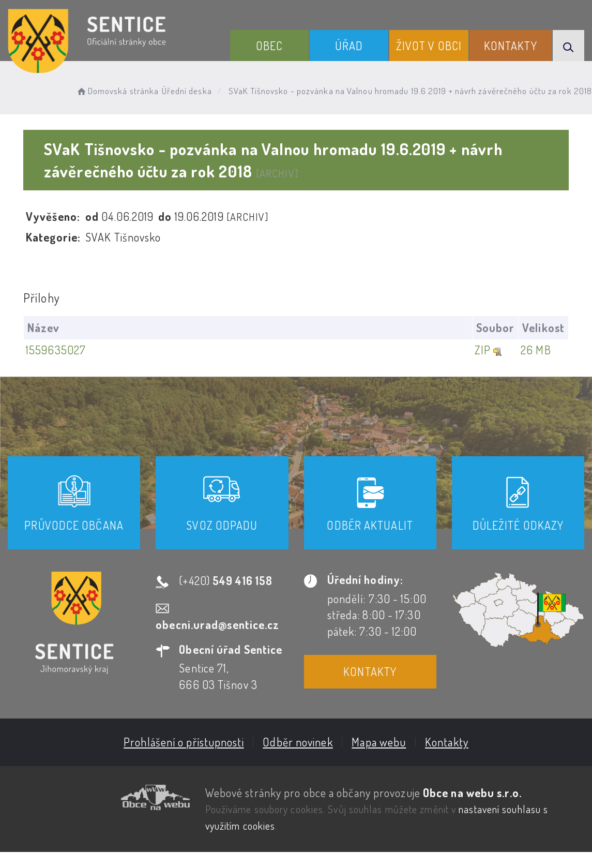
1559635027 (56, 350)
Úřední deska (187, 91)
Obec (269, 46)
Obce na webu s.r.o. (472, 792)
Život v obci (429, 46)
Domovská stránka (117, 91)
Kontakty (511, 46)
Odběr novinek (297, 742)
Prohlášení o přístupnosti (183, 742)
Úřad (349, 46)
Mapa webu (378, 742)
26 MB (535, 350)
